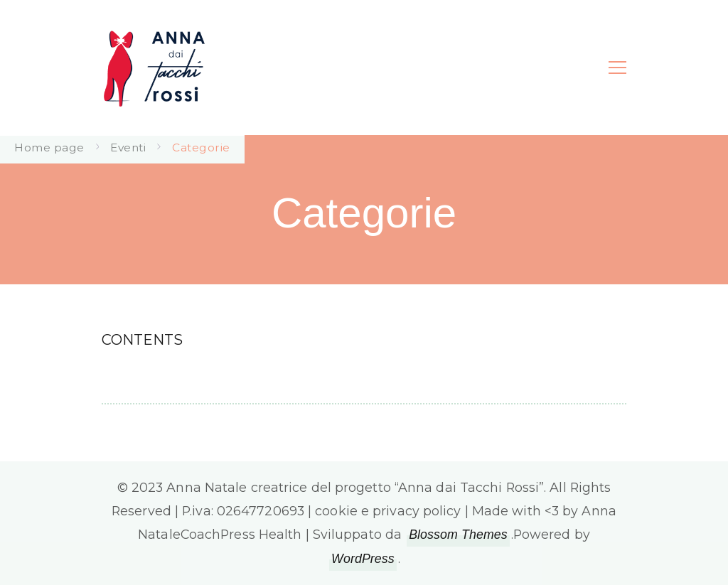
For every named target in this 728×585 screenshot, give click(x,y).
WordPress (363, 559)
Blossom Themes (458, 535)
